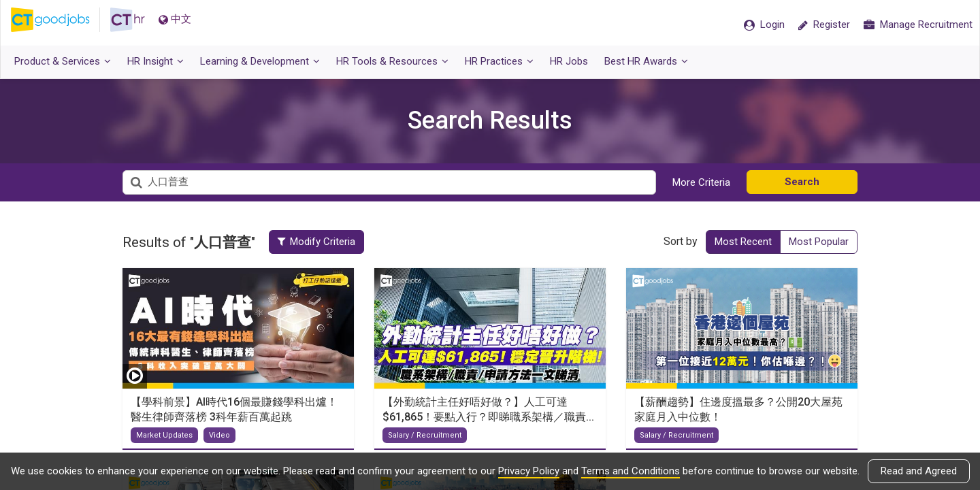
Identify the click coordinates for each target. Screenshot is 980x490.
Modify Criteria (325, 242)
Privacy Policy (529, 471)
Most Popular (819, 242)
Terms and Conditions (631, 471)
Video (219, 435)
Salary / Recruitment (425, 435)
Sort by (681, 241)
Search (802, 182)
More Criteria (701, 182)
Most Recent (743, 242)
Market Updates (164, 435)
